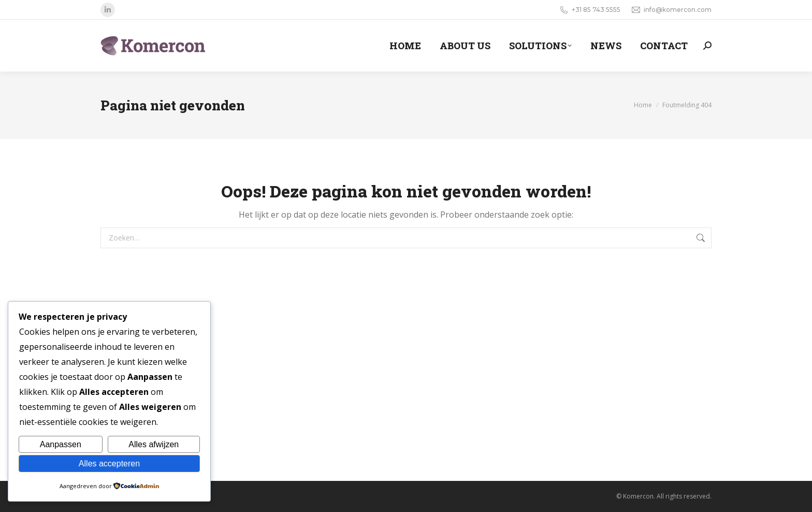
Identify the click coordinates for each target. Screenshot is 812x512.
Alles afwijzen (154, 444)
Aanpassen (61, 444)
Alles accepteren (109, 464)
